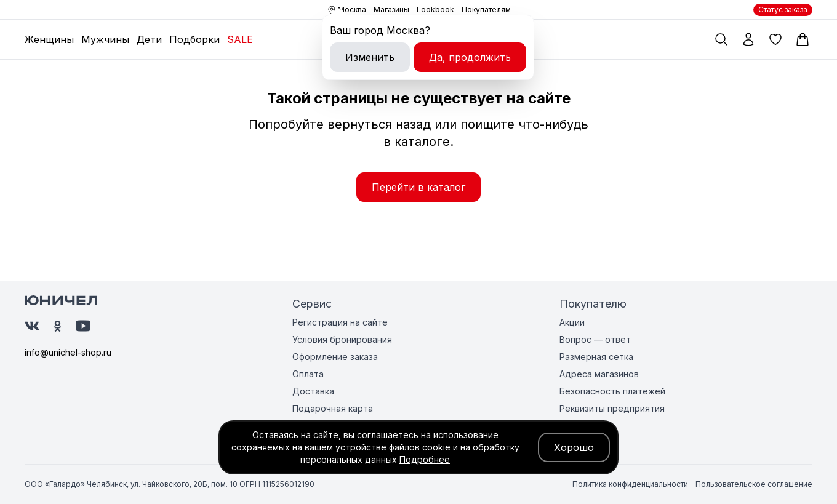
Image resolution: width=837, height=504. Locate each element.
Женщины (49, 39)
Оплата (308, 374)
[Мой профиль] (748, 39)
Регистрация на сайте (340, 322)
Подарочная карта (333, 408)
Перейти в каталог (418, 187)
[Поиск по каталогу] (721, 39)
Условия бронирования (342, 339)
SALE (240, 39)
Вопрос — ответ (595, 339)
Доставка (313, 391)
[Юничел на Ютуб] (83, 326)
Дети (149, 39)
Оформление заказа (335, 357)
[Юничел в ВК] (32, 326)
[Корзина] (803, 39)
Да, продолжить (470, 57)
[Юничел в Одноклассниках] (58, 326)
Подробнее (425, 459)
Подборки (194, 39)
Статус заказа (783, 10)
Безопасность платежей (612, 391)
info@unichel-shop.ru (68, 352)
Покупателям (486, 10)
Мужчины (105, 39)
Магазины (391, 10)
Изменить (370, 57)
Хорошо (574, 447)
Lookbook (435, 10)
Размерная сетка (596, 357)
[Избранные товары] (775, 39)
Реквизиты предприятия (612, 408)
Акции (572, 322)
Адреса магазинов (599, 374)
